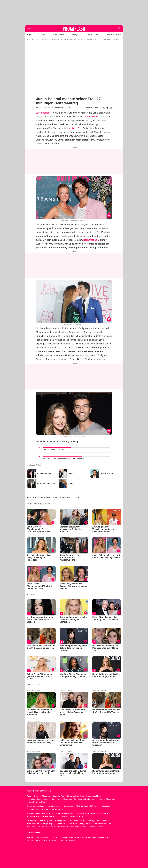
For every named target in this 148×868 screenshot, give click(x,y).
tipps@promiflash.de (70, 497)
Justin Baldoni (43, 113)
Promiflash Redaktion (61, 108)
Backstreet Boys (91, 240)
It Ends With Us (92, 117)
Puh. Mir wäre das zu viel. (54, 450)
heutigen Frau (75, 128)
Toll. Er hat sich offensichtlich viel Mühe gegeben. (64, 459)
